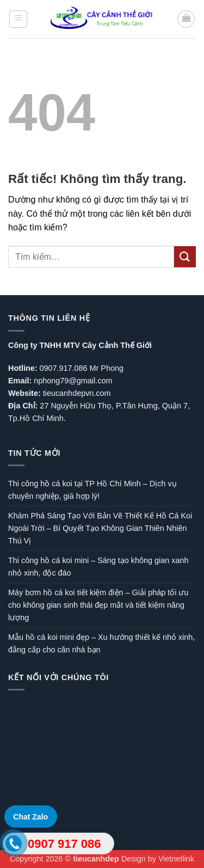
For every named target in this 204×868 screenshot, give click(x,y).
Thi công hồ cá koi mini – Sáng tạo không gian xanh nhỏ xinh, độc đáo (98, 567)
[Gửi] (185, 257)
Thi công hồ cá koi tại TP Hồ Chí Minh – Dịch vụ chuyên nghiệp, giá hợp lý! (92, 490)
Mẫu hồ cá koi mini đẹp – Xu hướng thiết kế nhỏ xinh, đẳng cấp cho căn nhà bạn (101, 643)
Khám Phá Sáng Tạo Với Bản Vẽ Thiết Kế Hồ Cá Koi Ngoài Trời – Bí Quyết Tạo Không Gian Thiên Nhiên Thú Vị (100, 528)
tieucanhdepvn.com (77, 393)
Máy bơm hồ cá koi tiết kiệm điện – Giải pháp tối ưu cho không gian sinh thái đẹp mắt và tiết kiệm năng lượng (98, 605)
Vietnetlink (176, 859)
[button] (18, 19)
